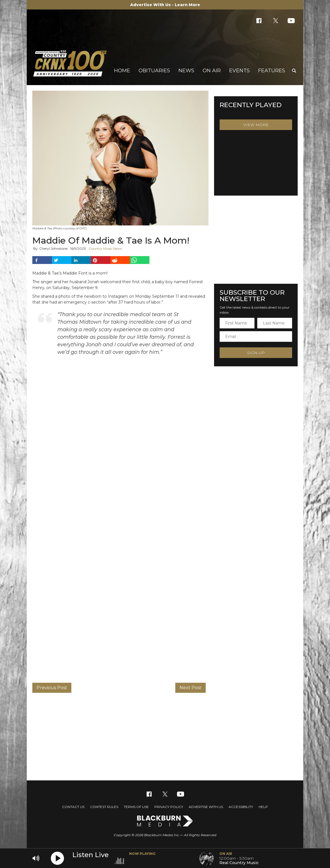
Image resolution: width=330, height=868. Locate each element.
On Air (212, 71)
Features (272, 71)
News (186, 71)
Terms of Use (136, 807)
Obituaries (154, 71)
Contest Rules (104, 807)
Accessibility (241, 807)
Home (122, 71)
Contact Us (73, 807)
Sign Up (256, 353)
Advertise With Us (206, 807)
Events (239, 71)
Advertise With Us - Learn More (165, 5)
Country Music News (105, 248)
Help (263, 807)
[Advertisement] (165, 736)
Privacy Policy (169, 807)
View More (256, 125)
